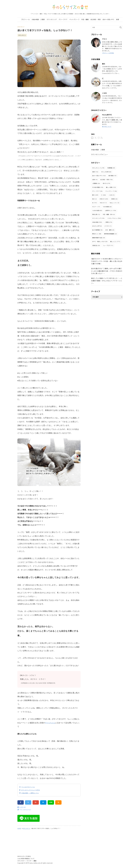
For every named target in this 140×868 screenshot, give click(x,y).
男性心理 (95, 214)
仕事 (93, 179)
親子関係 (111, 175)
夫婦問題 (110, 168)
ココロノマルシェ (112, 218)
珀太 (93, 199)
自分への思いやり (108, 19)
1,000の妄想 (96, 210)
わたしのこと (22, 35)
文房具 (113, 199)
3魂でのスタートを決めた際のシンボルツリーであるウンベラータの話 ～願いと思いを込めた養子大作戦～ (107, 261)
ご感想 (107, 222)
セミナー (95, 206)
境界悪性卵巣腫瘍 (109, 234)
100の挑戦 (106, 206)
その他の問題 (96, 187)
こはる (111, 195)
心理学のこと (109, 210)
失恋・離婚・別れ (108, 214)
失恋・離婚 (85, 19)
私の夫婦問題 (96, 230)
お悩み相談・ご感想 (38, 19)
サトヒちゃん (50, 723)
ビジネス (107, 226)
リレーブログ (107, 245)
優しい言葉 (109, 187)
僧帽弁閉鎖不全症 (97, 238)
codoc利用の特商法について (26, 859)
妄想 (118, 19)
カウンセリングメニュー (100, 154)
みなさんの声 (96, 226)
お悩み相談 (95, 222)
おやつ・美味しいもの (98, 241)
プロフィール (25, 19)
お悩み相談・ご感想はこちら (30, 793)
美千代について (107, 126)
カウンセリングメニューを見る (30, 790)
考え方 (105, 183)
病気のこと (95, 234)
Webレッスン (113, 203)
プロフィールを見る (108, 53)
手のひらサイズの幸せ (24, 856)
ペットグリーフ (74, 19)
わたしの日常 (105, 172)
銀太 (93, 195)
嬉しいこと (113, 241)
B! (43, 802)
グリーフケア (63, 19)
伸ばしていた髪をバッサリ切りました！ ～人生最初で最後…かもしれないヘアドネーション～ (107, 281)
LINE (51, 802)
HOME (19, 829)
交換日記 (95, 245)
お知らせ (102, 199)
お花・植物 (108, 230)
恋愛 (93, 172)
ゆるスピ (102, 203)
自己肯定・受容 (96, 19)
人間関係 (95, 183)
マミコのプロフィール (28, 787)
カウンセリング (52, 19)
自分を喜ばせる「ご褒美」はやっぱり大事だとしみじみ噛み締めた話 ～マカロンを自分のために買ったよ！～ (107, 271)
